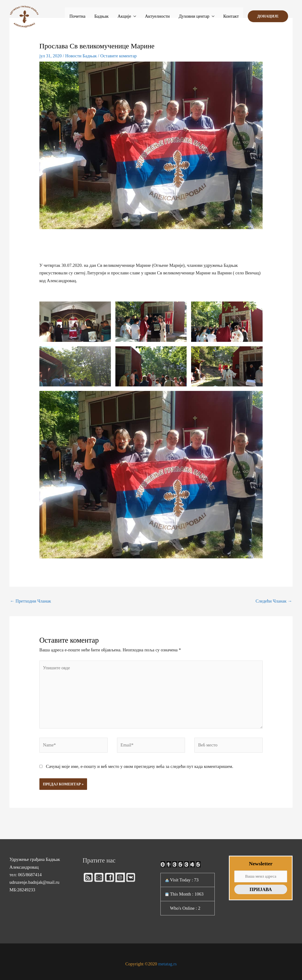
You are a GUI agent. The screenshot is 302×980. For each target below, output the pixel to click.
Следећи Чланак (274, 601)
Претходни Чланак (30, 601)
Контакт (231, 16)
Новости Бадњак (81, 56)
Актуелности (157, 16)
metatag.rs (167, 964)
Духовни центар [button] (194, 16)
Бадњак (101, 16)
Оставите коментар (118, 56)
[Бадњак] (24, 16)
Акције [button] (124, 16)
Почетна (77, 16)
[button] (268, 16)
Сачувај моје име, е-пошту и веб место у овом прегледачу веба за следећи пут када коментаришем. (139, 766)
